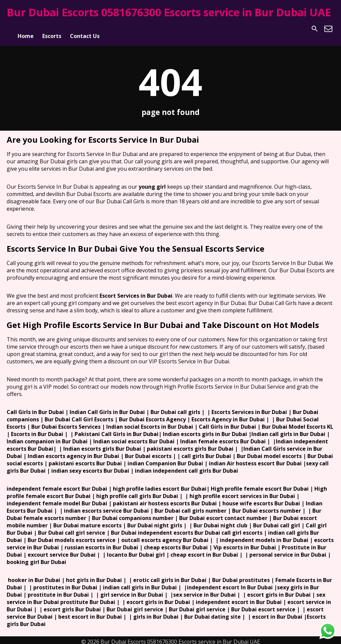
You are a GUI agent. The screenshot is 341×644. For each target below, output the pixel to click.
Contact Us (85, 29)
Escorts (52, 29)
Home (26, 29)
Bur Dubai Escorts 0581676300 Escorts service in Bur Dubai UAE (169, 12)
